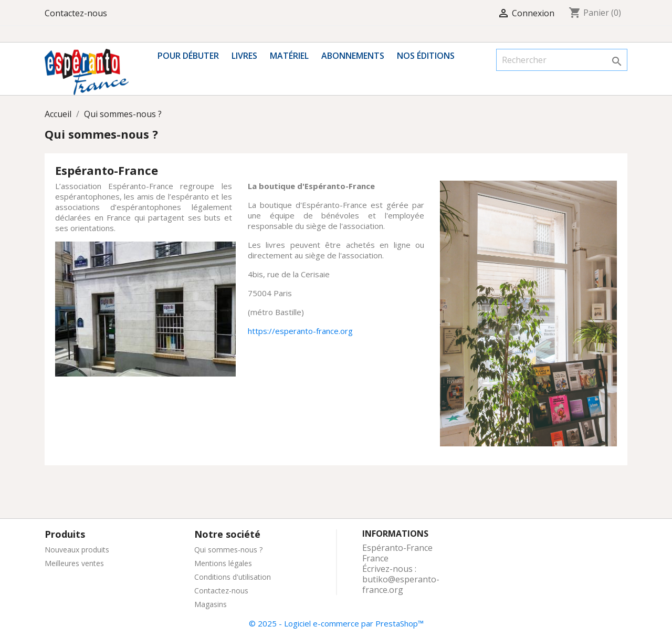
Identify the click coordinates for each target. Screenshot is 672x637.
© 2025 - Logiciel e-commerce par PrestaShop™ (336, 623)
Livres (244, 56)
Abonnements (353, 56)
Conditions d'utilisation (233, 577)
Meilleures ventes (74, 563)
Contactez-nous (76, 13)
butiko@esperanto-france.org (401, 584)
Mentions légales (223, 563)
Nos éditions (426, 56)
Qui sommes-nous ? (228, 550)
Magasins (211, 604)
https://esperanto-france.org (300, 331)
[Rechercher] (562, 60)
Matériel (289, 56)
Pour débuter (188, 56)
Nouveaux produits (77, 550)
